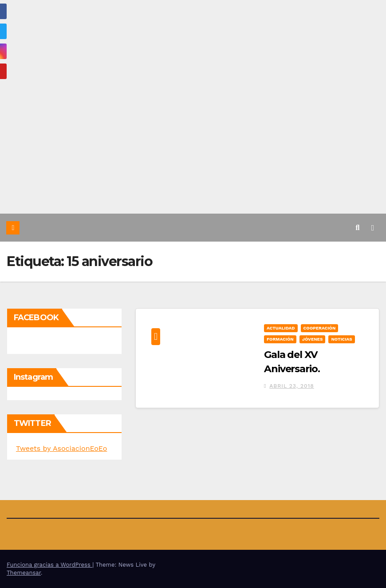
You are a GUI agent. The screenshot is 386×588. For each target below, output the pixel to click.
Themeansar (24, 573)
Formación (280, 339)
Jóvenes (313, 339)
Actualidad (281, 328)
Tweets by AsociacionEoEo (61, 448)
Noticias (341, 339)
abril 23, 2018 (292, 386)
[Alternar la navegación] (373, 227)
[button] (358, 228)
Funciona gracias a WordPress (49, 565)
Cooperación (320, 328)
